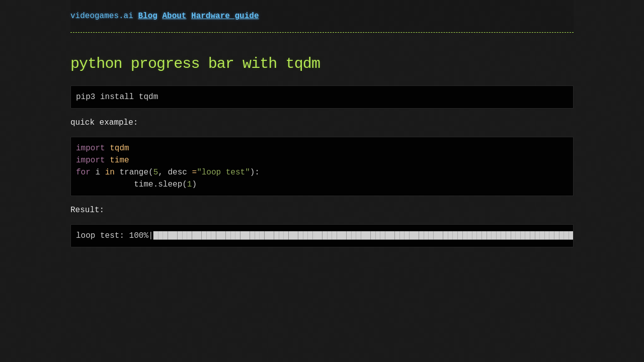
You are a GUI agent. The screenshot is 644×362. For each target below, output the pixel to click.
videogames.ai (104, 16)
